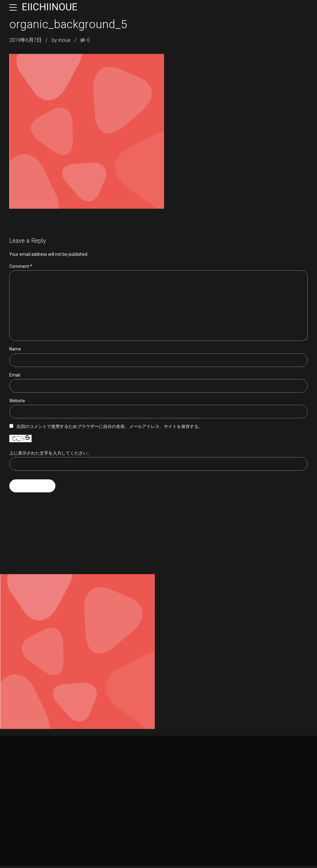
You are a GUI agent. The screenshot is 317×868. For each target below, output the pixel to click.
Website (17, 402)
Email (15, 376)
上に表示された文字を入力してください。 (50, 455)
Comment (21, 266)
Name (15, 350)
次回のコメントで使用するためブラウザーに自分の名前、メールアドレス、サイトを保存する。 (110, 428)
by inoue (61, 40)
